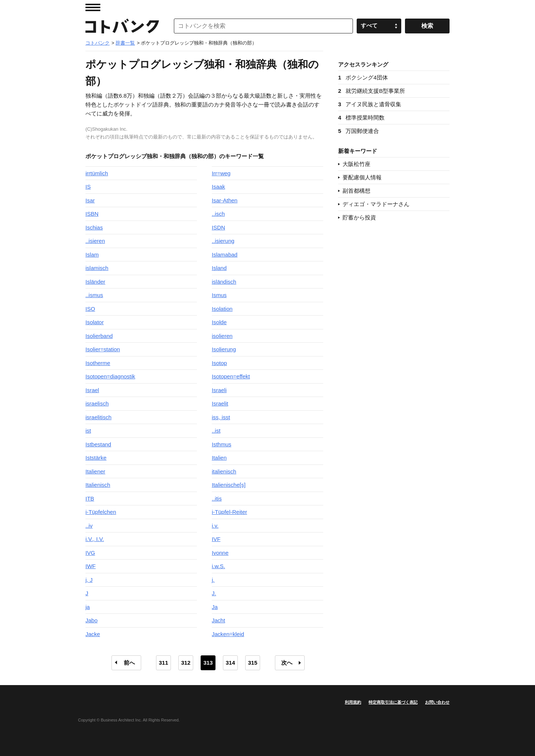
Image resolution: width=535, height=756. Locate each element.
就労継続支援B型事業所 (372, 91)
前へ (129, 663)
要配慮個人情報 (362, 177)
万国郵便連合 (359, 131)
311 (163, 663)
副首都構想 (356, 191)
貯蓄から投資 (359, 217)
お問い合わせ (437, 702)
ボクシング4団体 (363, 77)
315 (252, 663)
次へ (287, 663)
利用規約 (353, 702)
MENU (93, 7)
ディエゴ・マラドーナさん (376, 204)
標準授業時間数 (361, 118)
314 (230, 663)
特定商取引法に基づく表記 (393, 702)
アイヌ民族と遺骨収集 (370, 104)
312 (186, 663)
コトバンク (122, 26)
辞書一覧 (125, 43)
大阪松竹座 (356, 164)
